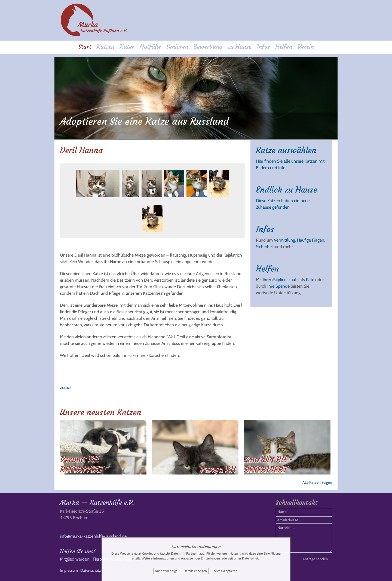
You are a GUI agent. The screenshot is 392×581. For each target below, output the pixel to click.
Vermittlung (284, 240)
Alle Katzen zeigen (317, 482)
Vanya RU (218, 469)
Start (85, 47)
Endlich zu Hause (287, 190)
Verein (306, 47)
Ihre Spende (278, 286)
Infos (263, 47)
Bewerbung (208, 47)
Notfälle (150, 47)
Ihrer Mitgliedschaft (280, 280)
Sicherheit (265, 247)
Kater (127, 47)
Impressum (69, 570)
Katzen (105, 47)
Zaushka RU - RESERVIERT (268, 464)
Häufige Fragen (311, 240)
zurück (66, 387)
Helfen (284, 47)
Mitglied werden (75, 559)
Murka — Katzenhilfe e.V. (97, 503)
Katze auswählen (286, 150)
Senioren (177, 47)
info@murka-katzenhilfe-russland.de (93, 536)
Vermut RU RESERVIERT (81, 464)
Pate (310, 280)
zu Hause (240, 47)
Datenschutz (91, 570)
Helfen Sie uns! (78, 551)
